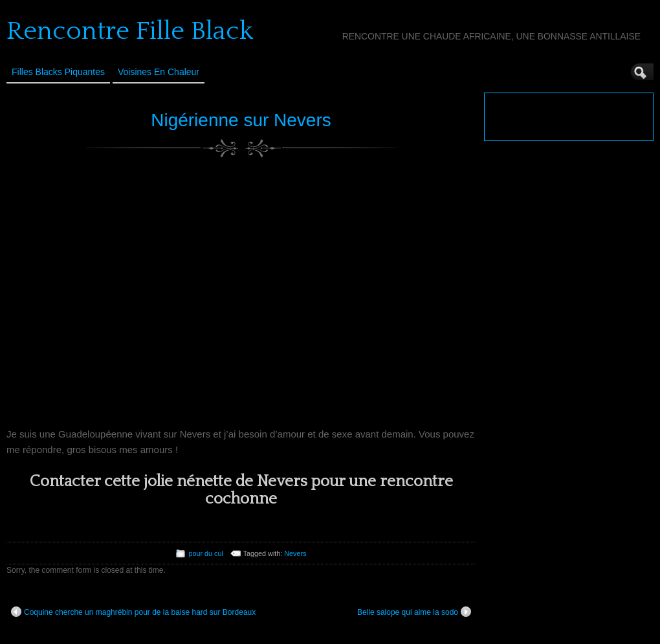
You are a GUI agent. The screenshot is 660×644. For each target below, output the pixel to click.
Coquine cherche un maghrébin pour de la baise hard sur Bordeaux (133, 612)
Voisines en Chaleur (159, 72)
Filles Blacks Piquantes (58, 72)
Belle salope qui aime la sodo (414, 612)
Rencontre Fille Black (130, 31)
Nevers (295, 553)
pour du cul (205, 553)
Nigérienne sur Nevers (241, 120)
